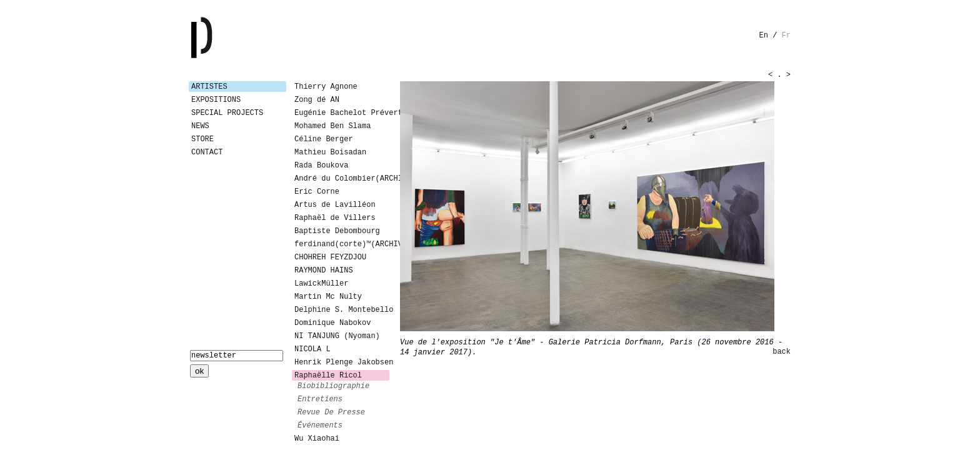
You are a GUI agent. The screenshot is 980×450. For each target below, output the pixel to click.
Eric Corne (317, 192)
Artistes (209, 87)
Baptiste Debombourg (337, 231)
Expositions (216, 100)
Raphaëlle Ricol (328, 376)
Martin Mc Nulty (328, 297)
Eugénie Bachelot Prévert (342, 113)
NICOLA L (312, 349)
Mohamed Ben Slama (332, 126)
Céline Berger (324, 139)
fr (786, 36)
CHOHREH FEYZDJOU (330, 257)
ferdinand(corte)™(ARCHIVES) (342, 244)
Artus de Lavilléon (335, 205)
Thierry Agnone (326, 87)
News (200, 126)
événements (320, 426)
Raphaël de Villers (335, 218)
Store (202, 139)
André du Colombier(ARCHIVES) (342, 179)
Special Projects (227, 113)
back (782, 352)
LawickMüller (321, 284)
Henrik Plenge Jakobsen (342, 362)
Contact (207, 152)
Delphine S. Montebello (342, 310)
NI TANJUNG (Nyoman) (337, 336)
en (764, 36)
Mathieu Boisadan (330, 152)
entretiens (320, 399)
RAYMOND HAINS (324, 271)
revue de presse (331, 412)
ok (199, 371)
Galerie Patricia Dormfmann (220, 37)
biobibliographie (333, 386)
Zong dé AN (317, 100)
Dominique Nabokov (332, 323)
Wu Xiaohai (317, 439)
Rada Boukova (321, 166)
